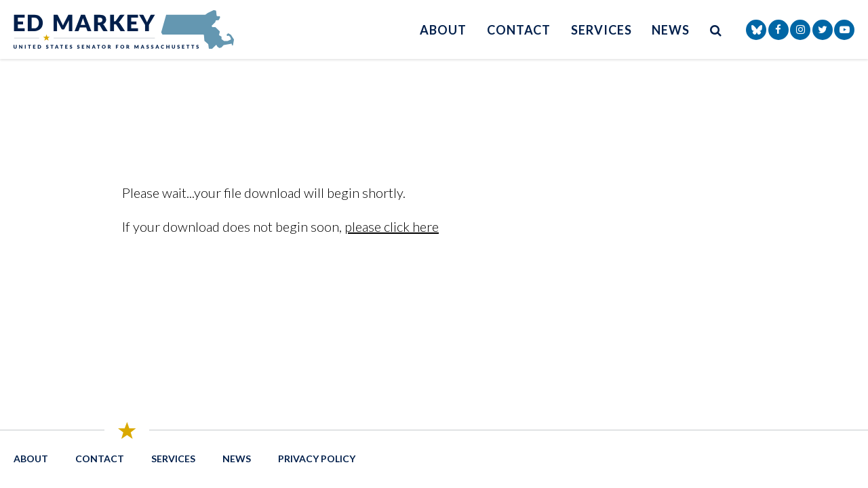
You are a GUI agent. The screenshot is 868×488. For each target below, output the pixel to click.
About (443, 30)
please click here (392, 226)
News (671, 30)
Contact (519, 30)
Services (601, 30)
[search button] (716, 29)
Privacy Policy (317, 459)
